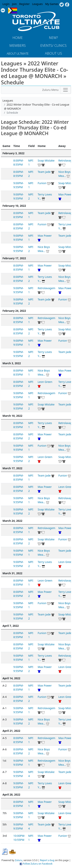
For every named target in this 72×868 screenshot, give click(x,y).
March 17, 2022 (12, 468)
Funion (42, 183)
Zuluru (19, 860)
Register (24, 4)
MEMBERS (18, 45)
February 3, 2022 (13, 153)
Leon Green (45, 382)
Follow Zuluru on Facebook (38, 864)
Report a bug (47, 860)
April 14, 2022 (11, 678)
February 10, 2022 (14, 206)
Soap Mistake (46, 160)
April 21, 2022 (11, 731)
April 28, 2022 (11, 795)
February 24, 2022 (14, 311)
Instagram (3, 11)
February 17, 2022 (14, 258)
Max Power (45, 236)
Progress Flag (13, 11)
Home (18, 38)
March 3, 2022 (12, 363)
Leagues (38, 4)
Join (14, 4)
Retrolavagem (46, 288)
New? (53, 38)
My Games (52, 4)
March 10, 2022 (12, 416)
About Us (53, 53)
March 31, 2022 (12, 573)
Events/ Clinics (53, 45)
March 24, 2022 (12, 521)
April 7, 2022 (11, 626)
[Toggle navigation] (65, 90)
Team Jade (44, 172)
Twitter (62, 5)
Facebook (67, 5)
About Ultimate (18, 53)
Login (6, 4)
